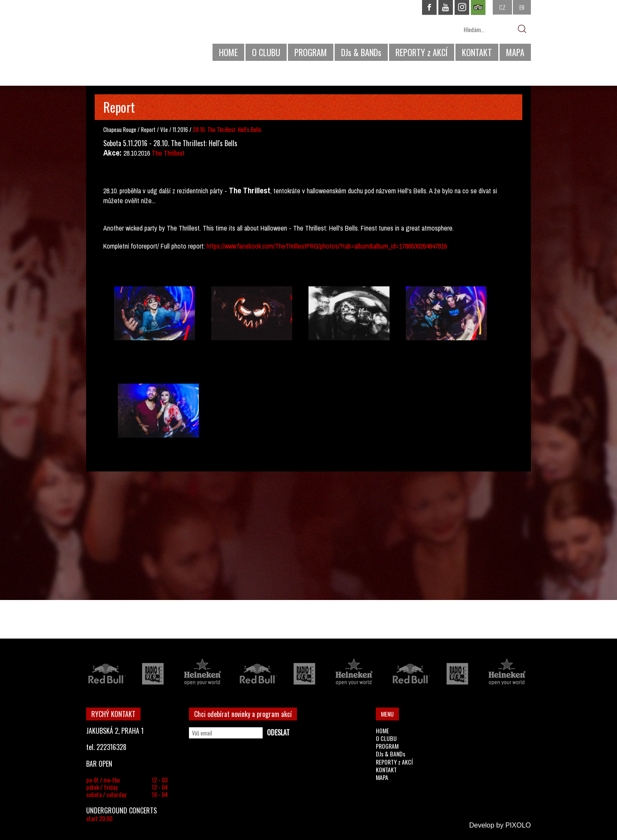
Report (148, 129)
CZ (502, 7)
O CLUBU (266, 52)
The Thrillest (168, 153)
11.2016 (180, 129)
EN (522, 7)
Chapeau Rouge (120, 129)
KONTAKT (477, 52)
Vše (165, 129)
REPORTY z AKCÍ (422, 52)
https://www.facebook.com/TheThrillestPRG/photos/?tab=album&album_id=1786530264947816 (327, 246)
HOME (228, 52)
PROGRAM (311, 52)
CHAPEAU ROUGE (133, 34)
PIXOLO (518, 825)
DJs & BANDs (361, 52)
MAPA (515, 52)
